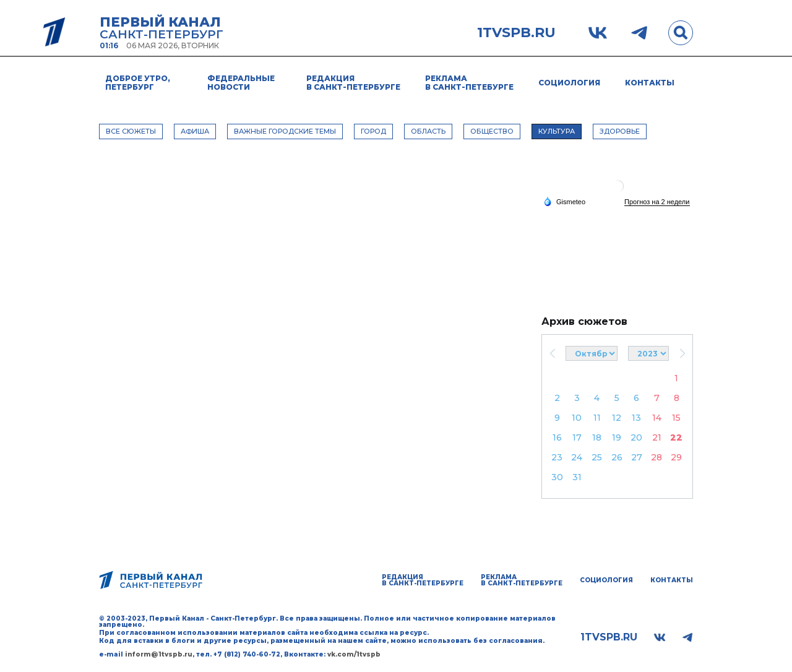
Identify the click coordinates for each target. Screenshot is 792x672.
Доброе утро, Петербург (138, 83)
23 (557, 457)
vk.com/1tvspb (354, 654)
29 (676, 457)
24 (577, 457)
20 (636, 437)
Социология (569, 83)
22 (676, 437)
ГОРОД (373, 131)
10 (577, 418)
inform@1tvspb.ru (159, 654)
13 (636, 418)
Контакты (650, 83)
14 (657, 418)
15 (676, 418)
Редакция (353, 83)
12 (617, 418)
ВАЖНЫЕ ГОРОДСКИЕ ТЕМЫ (285, 131)
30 (557, 477)
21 (657, 437)
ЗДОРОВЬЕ (620, 131)
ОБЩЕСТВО (492, 131)
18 (597, 437)
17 (577, 437)
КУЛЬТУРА (557, 131)
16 (557, 437)
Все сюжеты (131, 131)
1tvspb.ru (516, 33)
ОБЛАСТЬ (428, 131)
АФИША (195, 131)
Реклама (469, 83)
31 (577, 477)
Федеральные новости (241, 83)
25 (597, 457)
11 (597, 418)
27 (637, 457)
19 (617, 437)
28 (656, 457)
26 (617, 457)
